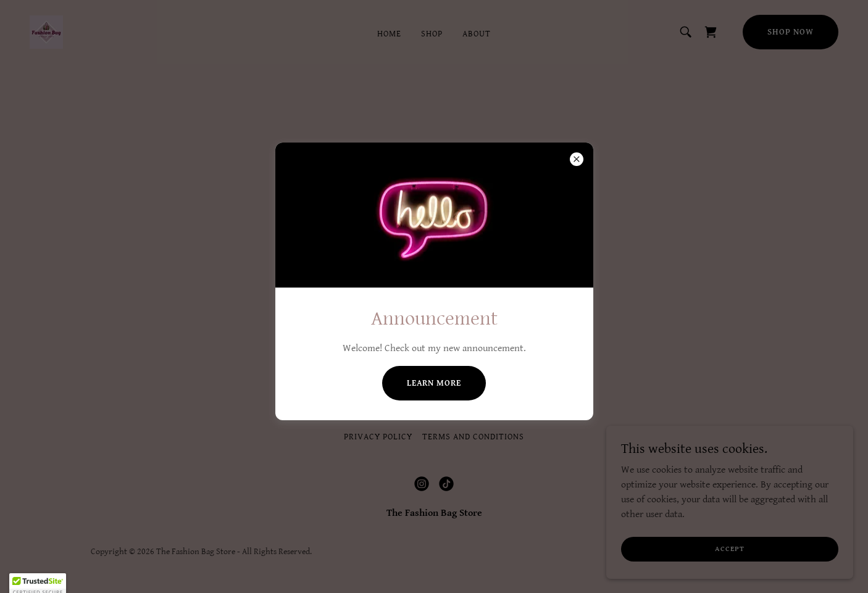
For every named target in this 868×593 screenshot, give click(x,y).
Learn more (434, 383)
